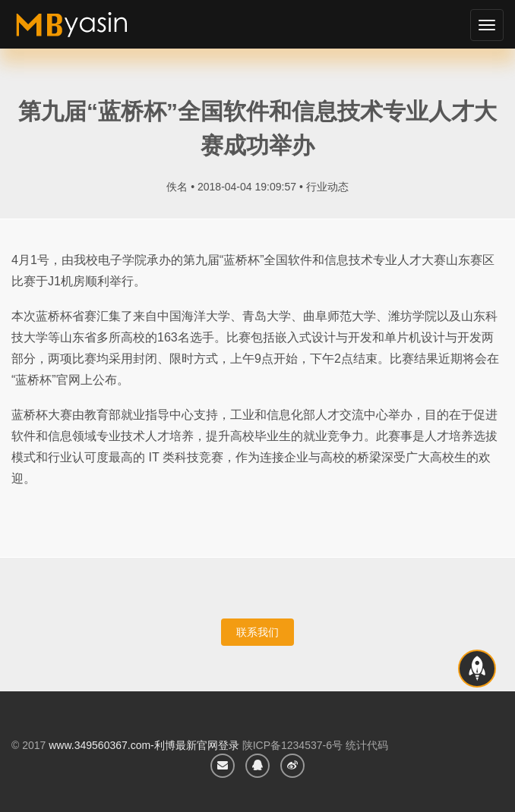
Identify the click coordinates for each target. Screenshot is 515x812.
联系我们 (257, 632)
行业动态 (327, 187)
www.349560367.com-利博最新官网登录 (144, 745)
